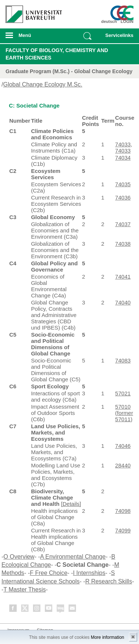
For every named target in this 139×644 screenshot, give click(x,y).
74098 (123, 511)
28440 (123, 465)
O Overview (19, 557)
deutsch (109, 21)
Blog (61, 609)
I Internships (89, 573)
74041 (123, 277)
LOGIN (127, 21)
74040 (123, 302)
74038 (123, 244)
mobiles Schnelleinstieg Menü (118, 38)
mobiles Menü (31, 38)
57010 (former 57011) (124, 413)
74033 (123, 144)
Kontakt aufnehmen (73, 609)
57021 (123, 393)
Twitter (25, 609)
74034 (123, 158)
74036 (123, 197)
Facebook (13, 609)
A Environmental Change (73, 557)
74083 (123, 360)
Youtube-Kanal (49, 609)
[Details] (71, 504)
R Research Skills (109, 581)
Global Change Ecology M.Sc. (42, 84)
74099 (123, 530)
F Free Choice (48, 573)
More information (107, 637)
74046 (123, 446)
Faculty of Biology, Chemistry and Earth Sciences (57, 54)
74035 (123, 184)
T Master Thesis (24, 590)
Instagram (37, 609)
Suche (87, 36)
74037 (123, 224)
